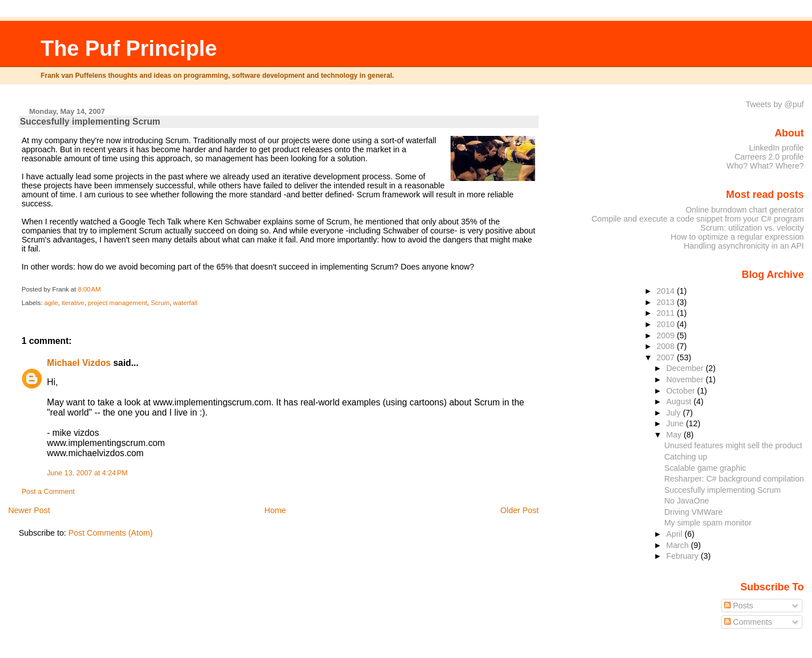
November (686, 379)
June (676, 423)
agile (51, 303)
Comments (748, 622)
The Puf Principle (129, 48)
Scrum (160, 303)
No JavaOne (687, 501)
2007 (667, 357)
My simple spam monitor (708, 523)
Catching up (686, 457)
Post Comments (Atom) (111, 533)
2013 (667, 302)
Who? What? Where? (765, 166)
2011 (667, 313)
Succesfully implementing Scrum (90, 122)
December (686, 368)
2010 (667, 324)
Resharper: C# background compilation (734, 479)
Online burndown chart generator (745, 210)
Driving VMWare (693, 512)
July (674, 413)
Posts (739, 606)
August (680, 401)
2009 (667, 335)
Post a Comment (48, 492)
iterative (73, 303)
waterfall (185, 303)
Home (275, 510)
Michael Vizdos (79, 363)
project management (118, 303)
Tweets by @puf (775, 104)
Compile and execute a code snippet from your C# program (698, 219)
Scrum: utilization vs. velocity (752, 228)
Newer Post (29, 510)
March (678, 545)
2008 (667, 346)
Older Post (519, 510)
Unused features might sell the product (733, 445)
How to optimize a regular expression (737, 237)
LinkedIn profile (776, 148)
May (675, 435)
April (675, 534)
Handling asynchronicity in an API (743, 246)
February (683, 556)
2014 (667, 291)
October (681, 391)
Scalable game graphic (705, 468)
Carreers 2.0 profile (769, 157)
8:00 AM (89, 289)
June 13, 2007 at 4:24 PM (87, 473)
